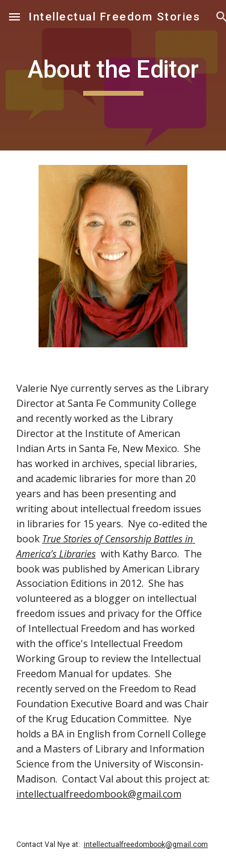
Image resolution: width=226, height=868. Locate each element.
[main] (113, 75)
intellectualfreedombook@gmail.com (99, 794)
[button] (14, 17)
